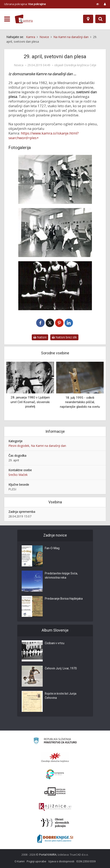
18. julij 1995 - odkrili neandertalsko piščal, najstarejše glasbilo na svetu (80, 402)
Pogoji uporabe (36, 861)
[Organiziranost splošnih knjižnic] (55, 757)
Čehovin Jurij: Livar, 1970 (61, 669)
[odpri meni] (7, 19)
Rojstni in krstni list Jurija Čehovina (61, 696)
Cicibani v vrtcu (55, 644)
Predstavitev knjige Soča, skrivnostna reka (61, 576)
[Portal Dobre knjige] (55, 839)
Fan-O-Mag (52, 549)
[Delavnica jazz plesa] (55, 179)
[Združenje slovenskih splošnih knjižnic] (55, 807)
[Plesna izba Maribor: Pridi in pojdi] (55, 286)
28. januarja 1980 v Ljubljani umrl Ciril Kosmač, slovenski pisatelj (30, 402)
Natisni (40, 337)
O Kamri (20, 861)
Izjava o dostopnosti (61, 861)
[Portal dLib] (55, 791)
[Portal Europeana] (55, 774)
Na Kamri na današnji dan (48, 446)
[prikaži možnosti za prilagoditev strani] (98, 4)
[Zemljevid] (88, 19)
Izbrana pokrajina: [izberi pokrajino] (25, 4)
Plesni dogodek (19, 446)
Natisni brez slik (64, 337)
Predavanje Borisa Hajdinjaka (64, 599)
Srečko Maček (18, 475)
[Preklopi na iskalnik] (101, 19)
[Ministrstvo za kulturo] (55, 741)
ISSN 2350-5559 (86, 861)
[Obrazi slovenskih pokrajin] (55, 823)
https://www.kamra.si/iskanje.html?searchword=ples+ (44, 135)
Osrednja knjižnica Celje (80, 65)
